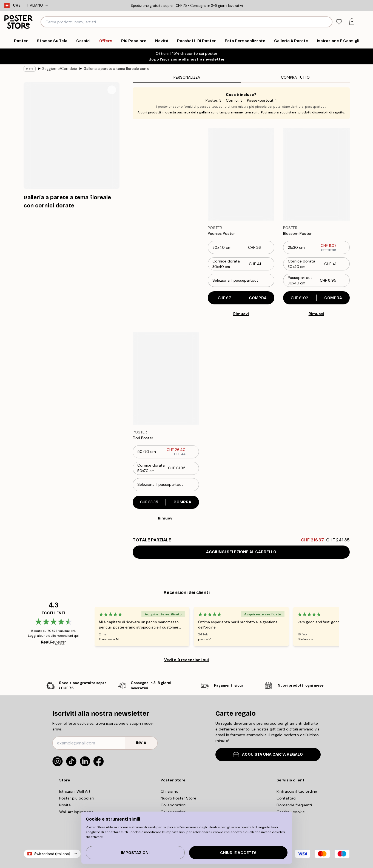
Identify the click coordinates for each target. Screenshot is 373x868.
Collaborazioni (173, 805)
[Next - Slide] (345, 626)
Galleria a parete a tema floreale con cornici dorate (116, 69)
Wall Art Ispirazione (76, 812)
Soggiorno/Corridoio (60, 69)
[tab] (339, 22)
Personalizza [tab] (187, 77)
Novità (65, 805)
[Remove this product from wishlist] (272, 234)
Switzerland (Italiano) (52, 854)
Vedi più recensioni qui (186, 660)
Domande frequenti (294, 805)
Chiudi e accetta (238, 853)
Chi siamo (170, 791)
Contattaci (286, 798)
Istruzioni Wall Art (75, 791)
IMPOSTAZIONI (135, 853)
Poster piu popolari (76, 798)
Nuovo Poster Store (178, 798)
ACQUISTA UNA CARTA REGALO (268, 754)
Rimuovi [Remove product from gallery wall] (241, 314)
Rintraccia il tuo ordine (297, 791)
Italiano (38, 5)
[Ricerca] (327, 22)
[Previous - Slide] (88, 626)
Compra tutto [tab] (295, 77)
